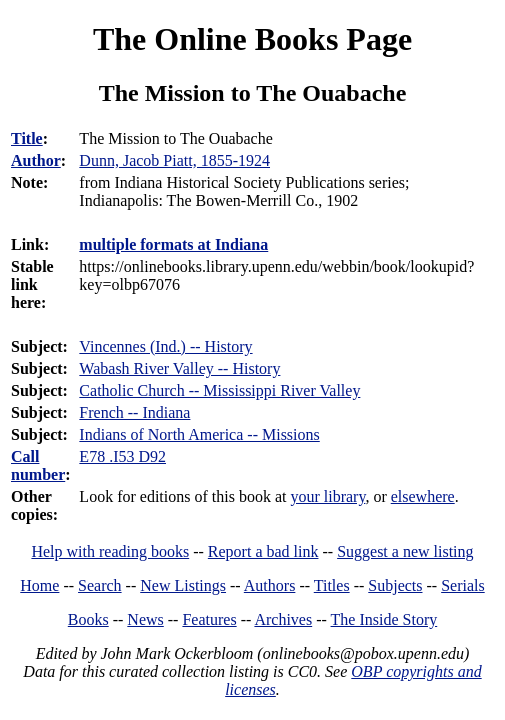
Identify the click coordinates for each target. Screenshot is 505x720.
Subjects (395, 585)
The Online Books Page (252, 39)
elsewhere (423, 496)
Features (209, 619)
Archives (283, 619)
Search (100, 585)
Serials (463, 585)
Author (36, 160)
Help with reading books (110, 551)
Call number (38, 465)
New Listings (183, 585)
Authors (270, 585)
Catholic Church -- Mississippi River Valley (219, 390)
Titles (332, 585)
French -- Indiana (134, 412)
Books (88, 619)
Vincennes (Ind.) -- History (165, 346)
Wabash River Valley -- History (179, 368)
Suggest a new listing (405, 551)
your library (327, 496)
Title (27, 138)
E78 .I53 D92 (122, 456)
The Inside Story (384, 619)
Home (39, 585)
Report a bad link (263, 551)
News (145, 619)
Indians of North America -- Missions (199, 434)
